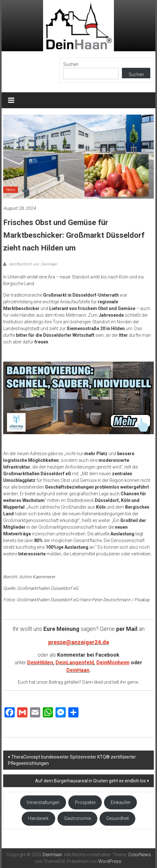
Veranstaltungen (43, 802)
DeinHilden (40, 663)
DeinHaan (78, 670)
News (11, 190)
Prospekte (85, 802)
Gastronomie (78, 818)
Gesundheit (118, 818)
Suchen (71, 64)
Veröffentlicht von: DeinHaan (32, 264)
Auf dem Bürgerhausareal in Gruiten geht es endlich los (90, 781)
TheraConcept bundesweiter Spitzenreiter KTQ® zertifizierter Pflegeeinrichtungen (72, 760)
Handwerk (38, 818)
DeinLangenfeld (75, 663)
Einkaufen (121, 802)
